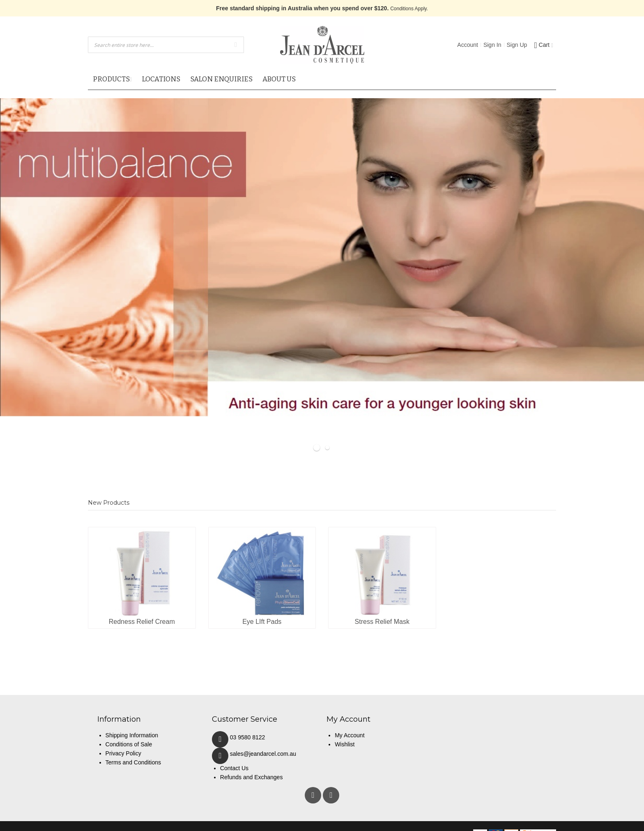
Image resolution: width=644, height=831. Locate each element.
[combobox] (166, 45)
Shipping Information (132, 735)
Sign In (492, 45)
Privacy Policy (123, 753)
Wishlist (345, 744)
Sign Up (517, 45)
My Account (350, 735)
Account (468, 45)
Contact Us (234, 768)
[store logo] (322, 45)
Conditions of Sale (129, 744)
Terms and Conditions (133, 762)
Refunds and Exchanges (252, 777)
